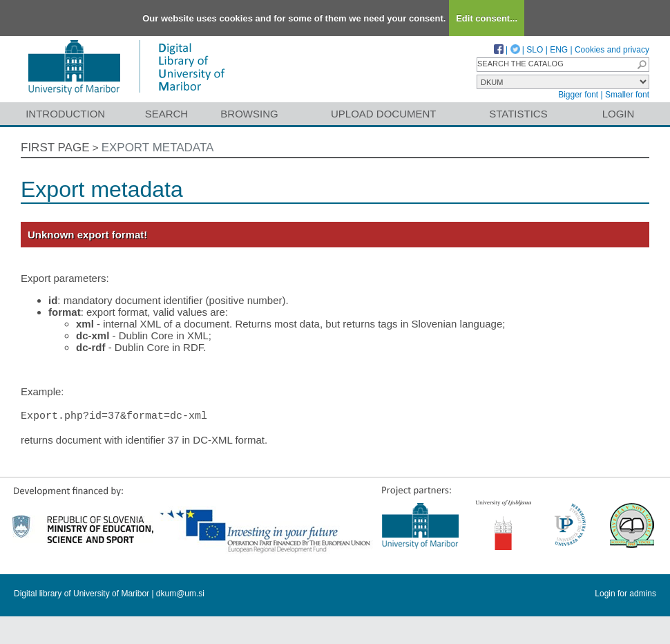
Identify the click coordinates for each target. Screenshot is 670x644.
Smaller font (627, 95)
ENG (559, 50)
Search (167, 114)
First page (55, 148)
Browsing (249, 114)
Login (619, 114)
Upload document (384, 114)
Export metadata (158, 148)
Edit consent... (487, 18)
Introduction (65, 114)
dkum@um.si (180, 594)
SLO (535, 50)
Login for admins (625, 594)
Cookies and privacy (612, 50)
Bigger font (578, 95)
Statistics (518, 114)
